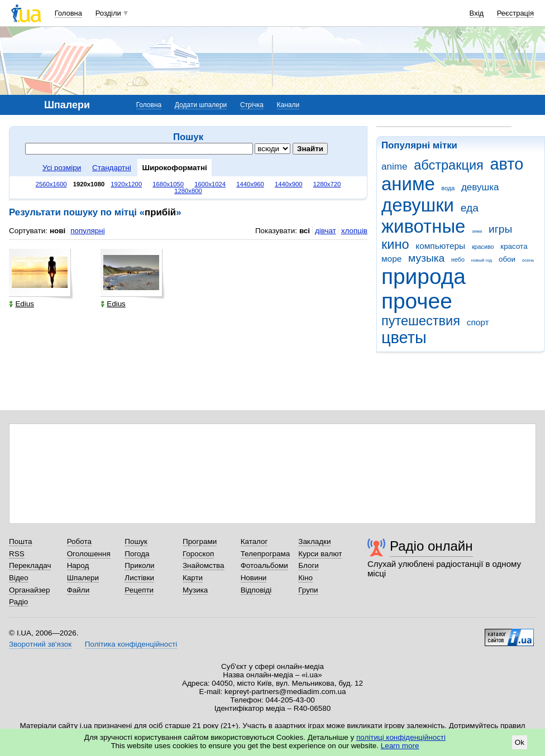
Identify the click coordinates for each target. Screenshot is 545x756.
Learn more (400, 746)
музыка (426, 258)
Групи (308, 590)
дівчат (326, 231)
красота (514, 246)
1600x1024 (210, 184)
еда (470, 208)
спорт (478, 322)
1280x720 (327, 184)
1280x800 (188, 191)
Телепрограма (266, 554)
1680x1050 (168, 184)
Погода (137, 554)
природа (424, 276)
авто (507, 164)
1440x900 (289, 184)
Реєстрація (515, 13)
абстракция (449, 165)
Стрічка (252, 105)
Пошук (136, 541)
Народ (78, 565)
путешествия (421, 321)
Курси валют (320, 554)
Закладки (314, 541)
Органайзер (29, 590)
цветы (404, 338)
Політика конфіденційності (131, 644)
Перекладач (30, 565)
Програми (200, 541)
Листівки (139, 578)
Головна (68, 13)
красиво (483, 247)
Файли (78, 590)
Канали (288, 105)
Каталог (254, 541)
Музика (195, 590)
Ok (520, 742)
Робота (79, 541)
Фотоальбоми (264, 565)
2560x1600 (51, 184)
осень (528, 260)
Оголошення (89, 554)
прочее (417, 301)
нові (58, 231)
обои (507, 259)
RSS (17, 554)
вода (448, 188)
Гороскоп (198, 554)
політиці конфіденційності (401, 737)
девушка (480, 187)
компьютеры (440, 246)
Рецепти (139, 590)
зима (477, 231)
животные (423, 226)
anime (394, 167)
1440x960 (250, 184)
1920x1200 (126, 184)
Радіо (18, 602)
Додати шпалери (201, 105)
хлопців (354, 231)
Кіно (305, 578)
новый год (482, 260)
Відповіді (256, 590)
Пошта (20, 541)
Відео (19, 578)
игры (500, 229)
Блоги (309, 565)
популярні (87, 231)
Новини (254, 578)
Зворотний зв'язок (40, 644)
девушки (418, 205)
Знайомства (204, 565)
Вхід (477, 13)
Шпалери (83, 578)
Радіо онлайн (431, 546)
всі (305, 231)
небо (458, 259)
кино (395, 244)
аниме (408, 184)
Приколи (139, 565)
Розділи (108, 13)
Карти (193, 578)
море (391, 259)
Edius (21, 304)
